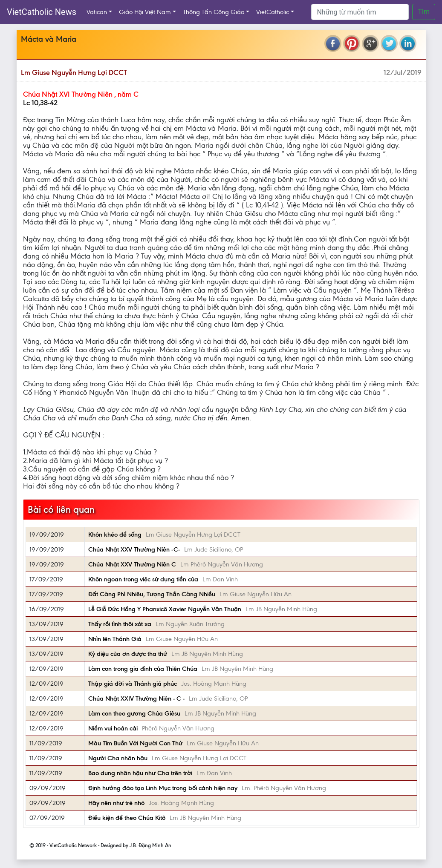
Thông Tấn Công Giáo (214, 12)
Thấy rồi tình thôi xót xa (120, 624)
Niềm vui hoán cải (113, 728)
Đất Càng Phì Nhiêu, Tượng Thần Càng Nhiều (152, 594)
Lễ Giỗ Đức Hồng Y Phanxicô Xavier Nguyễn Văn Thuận (165, 609)
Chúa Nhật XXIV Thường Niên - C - (136, 698)
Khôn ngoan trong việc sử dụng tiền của (143, 579)
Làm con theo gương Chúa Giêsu (134, 713)
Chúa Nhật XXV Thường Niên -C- (134, 549)
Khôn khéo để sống (115, 535)
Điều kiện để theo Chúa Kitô (127, 818)
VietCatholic (273, 12)
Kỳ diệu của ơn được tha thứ (128, 654)
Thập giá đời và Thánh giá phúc (133, 684)
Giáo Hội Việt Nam (145, 12)
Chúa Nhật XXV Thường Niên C (132, 564)
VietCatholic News (42, 12)
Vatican (97, 12)
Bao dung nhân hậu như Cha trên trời (140, 773)
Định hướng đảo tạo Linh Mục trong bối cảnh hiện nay (163, 788)
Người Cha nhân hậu (118, 758)
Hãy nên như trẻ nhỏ (116, 803)
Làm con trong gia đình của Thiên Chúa (143, 669)
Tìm (424, 12)
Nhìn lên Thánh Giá (115, 639)
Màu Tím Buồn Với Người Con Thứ (135, 743)
